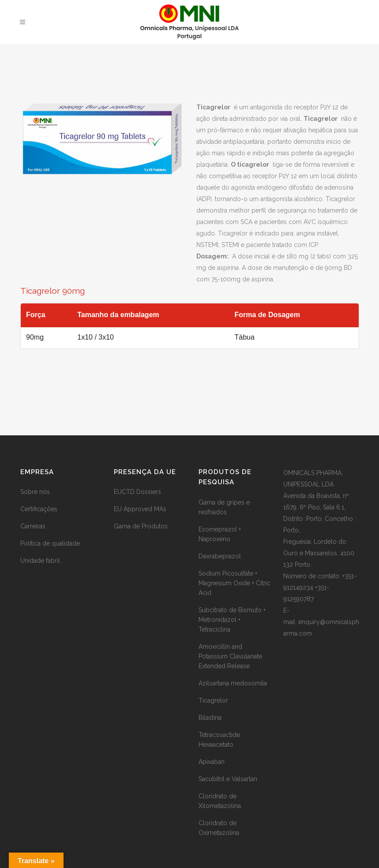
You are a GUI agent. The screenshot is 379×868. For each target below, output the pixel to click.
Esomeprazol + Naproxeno (220, 534)
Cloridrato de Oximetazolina (219, 828)
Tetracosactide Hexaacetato (219, 740)
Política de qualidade (50, 543)
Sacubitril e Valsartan (228, 779)
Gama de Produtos (141, 526)
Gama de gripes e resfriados (224, 507)
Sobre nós (35, 492)
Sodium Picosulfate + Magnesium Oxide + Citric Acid (235, 583)
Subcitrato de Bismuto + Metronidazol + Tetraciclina (232, 620)
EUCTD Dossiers (137, 492)
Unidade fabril (40, 561)
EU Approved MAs (140, 509)
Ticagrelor (213, 700)
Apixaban (212, 762)
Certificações (39, 509)
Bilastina (210, 718)
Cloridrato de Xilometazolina (220, 801)
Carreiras (33, 526)
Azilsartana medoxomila (233, 683)
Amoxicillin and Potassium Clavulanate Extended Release (230, 656)
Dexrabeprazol (220, 556)
